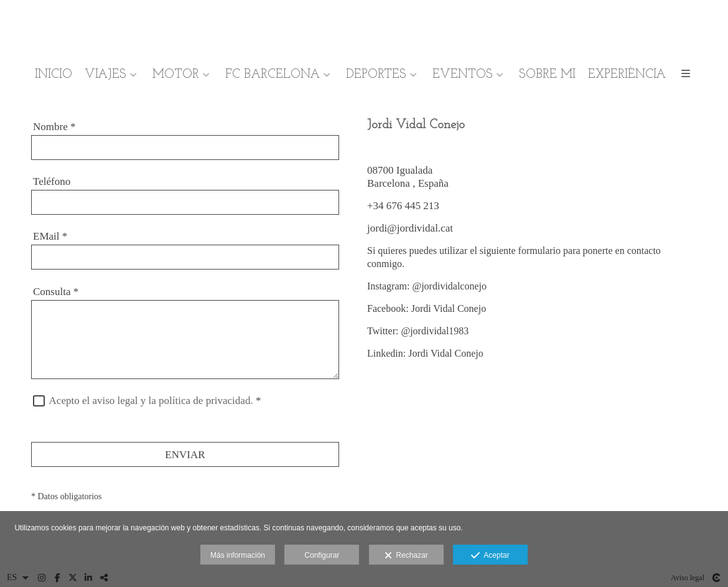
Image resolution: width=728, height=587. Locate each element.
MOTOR (176, 75)
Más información (238, 555)
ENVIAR (185, 455)
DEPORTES (376, 75)
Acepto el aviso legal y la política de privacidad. (151, 401)
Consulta (56, 292)
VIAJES (105, 75)
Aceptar (490, 556)
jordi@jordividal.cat (410, 228)
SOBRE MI (547, 75)
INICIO (54, 75)
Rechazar (406, 556)
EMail (50, 236)
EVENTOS (463, 75)
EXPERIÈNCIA (627, 75)
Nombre (54, 127)
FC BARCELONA (273, 75)
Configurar (322, 555)
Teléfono (52, 181)
